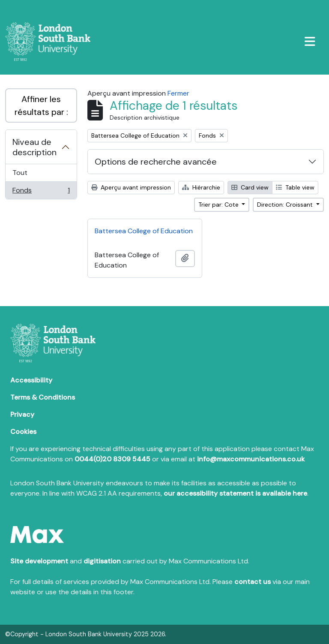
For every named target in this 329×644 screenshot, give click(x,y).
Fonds (41, 192)
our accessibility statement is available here (235, 493)
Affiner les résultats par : (41, 105)
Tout (20, 173)
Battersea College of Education (144, 231)
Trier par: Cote (219, 205)
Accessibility (31, 380)
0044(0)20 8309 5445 (112, 459)
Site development (39, 561)
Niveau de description (34, 147)
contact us (253, 582)
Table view (295, 187)
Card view (250, 187)
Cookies (23, 432)
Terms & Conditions (43, 397)
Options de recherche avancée (156, 162)
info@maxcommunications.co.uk (251, 459)
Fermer (178, 93)
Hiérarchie (201, 187)
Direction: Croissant (286, 205)
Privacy (22, 414)
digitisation (102, 561)
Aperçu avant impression (131, 187)
